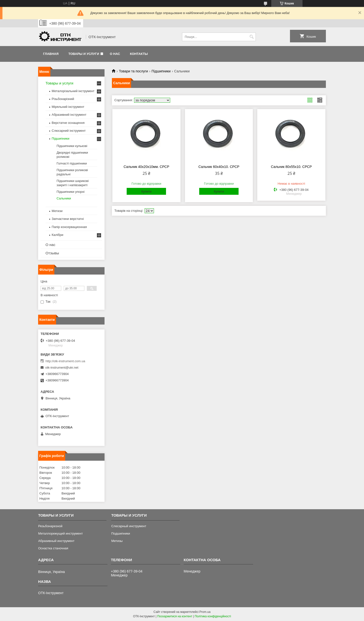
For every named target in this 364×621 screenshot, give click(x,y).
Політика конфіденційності (213, 616)
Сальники (64, 198)
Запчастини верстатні (68, 219)
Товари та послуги (133, 71)
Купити (146, 191)
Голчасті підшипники (72, 163)
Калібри (57, 235)
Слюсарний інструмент (69, 131)
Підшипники (161, 71)
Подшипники (121, 533)
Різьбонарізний (63, 99)
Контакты (139, 54)
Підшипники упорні (71, 192)
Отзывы (52, 253)
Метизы (117, 541)
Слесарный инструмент (129, 526)
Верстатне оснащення (68, 123)
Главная (51, 54)
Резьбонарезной (50, 526)
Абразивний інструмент (69, 115)
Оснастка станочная (53, 548)
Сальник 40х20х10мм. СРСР (146, 167)
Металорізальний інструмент (73, 91)
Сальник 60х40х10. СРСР (219, 167)
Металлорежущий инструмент (60, 533)
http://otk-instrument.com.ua (65, 361)
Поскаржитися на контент (175, 616)
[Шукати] (251, 37)
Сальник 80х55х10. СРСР (291, 167)
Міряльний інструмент (68, 107)
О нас (115, 54)
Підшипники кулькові (72, 146)
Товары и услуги (84, 54)
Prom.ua (205, 612)
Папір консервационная (69, 227)
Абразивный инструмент (56, 541)
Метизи (57, 211)
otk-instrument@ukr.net (62, 368)
